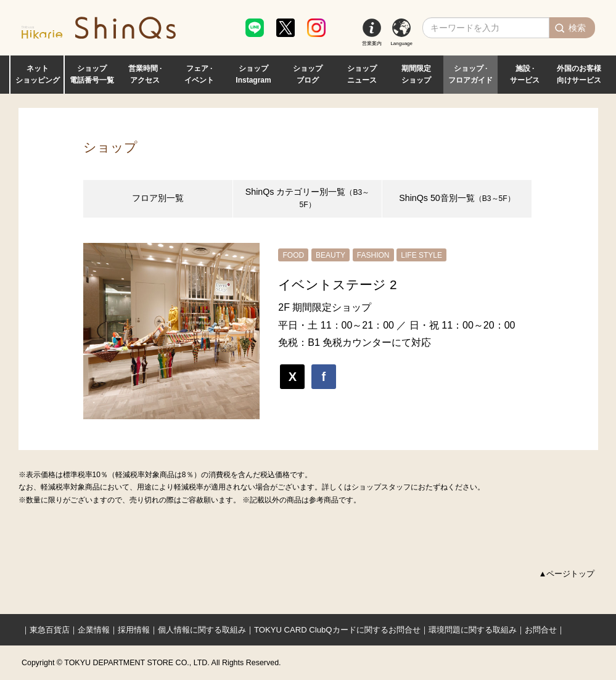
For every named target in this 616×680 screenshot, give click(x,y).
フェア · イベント (199, 74)
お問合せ (541, 630)
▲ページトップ (567, 574)
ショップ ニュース (362, 74)
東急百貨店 (50, 630)
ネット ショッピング (38, 74)
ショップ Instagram (253, 74)
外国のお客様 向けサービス (579, 74)
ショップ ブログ (308, 74)
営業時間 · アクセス (145, 74)
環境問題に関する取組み (473, 630)
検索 (577, 28)
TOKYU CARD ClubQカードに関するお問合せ (337, 630)
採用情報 (134, 630)
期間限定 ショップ (416, 74)
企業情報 (94, 630)
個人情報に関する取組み (202, 630)
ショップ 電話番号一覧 (92, 74)
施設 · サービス (525, 74)
